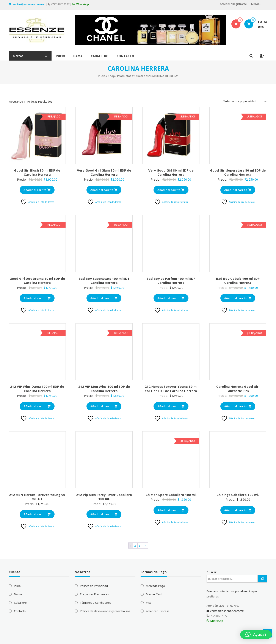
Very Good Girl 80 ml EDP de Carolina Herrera (171, 172)
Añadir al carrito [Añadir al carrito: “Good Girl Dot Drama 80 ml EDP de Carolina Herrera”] (37, 297)
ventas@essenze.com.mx (27, 4)
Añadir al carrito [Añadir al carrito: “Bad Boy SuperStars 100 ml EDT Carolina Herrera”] (104, 297)
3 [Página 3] (140, 544)
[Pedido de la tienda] (245, 101)
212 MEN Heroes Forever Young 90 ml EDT (37, 496)
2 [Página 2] (135, 544)
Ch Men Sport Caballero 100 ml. (171, 494)
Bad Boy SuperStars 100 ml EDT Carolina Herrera (104, 280)
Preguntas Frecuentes (94, 593)
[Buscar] (262, 578)
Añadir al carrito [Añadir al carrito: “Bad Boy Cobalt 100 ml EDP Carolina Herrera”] (238, 297)
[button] (256, 635)
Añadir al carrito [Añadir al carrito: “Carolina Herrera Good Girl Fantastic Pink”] (238, 405)
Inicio (69, 55)
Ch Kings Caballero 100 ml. (238, 494)
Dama (87, 55)
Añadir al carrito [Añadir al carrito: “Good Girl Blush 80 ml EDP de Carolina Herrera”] (37, 189)
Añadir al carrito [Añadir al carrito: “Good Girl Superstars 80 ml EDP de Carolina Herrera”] (238, 189)
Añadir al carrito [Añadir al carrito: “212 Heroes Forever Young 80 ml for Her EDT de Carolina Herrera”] (171, 405)
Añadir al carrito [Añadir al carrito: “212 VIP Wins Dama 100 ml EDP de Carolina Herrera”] (37, 405)
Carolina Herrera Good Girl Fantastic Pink (238, 388)
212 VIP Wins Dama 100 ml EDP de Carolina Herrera (37, 388)
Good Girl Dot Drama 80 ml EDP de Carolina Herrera (37, 280)
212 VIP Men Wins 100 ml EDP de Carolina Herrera (104, 388)
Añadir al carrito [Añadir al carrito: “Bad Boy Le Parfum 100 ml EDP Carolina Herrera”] (171, 297)
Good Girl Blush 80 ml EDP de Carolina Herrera (37, 172)
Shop (111, 75)
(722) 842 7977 (59, 4)
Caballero (108, 55)
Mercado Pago (155, 585)
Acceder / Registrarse (234, 4)
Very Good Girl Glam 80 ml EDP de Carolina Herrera (104, 172)
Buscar (212, 571)
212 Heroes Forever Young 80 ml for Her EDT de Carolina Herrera (171, 388)
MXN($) (256, 4)
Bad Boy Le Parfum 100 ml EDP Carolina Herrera (171, 280)
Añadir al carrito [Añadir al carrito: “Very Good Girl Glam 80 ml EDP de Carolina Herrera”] (104, 189)
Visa (149, 602)
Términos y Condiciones (96, 602)
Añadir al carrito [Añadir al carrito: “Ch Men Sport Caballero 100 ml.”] (171, 509)
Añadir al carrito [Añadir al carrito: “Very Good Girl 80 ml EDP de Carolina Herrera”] (171, 189)
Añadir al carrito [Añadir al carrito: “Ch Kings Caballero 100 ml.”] (238, 509)
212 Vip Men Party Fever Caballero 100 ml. (104, 496)
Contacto (134, 55)
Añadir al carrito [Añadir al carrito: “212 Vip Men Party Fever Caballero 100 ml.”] (104, 513)
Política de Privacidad (94, 585)
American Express (158, 610)
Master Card (154, 593)
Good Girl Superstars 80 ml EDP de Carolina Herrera (238, 172)
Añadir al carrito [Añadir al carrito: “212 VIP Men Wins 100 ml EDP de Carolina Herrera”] (104, 405)
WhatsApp (81, 4)
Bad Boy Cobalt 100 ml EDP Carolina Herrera (238, 280)
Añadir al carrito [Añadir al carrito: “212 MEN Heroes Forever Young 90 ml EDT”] (37, 513)
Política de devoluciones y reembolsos (105, 610)
